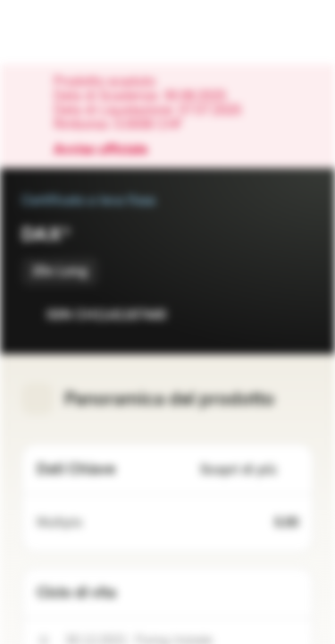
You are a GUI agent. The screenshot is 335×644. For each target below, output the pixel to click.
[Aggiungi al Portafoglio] (296, 315)
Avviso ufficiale (109, 150)
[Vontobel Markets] (70, 32)
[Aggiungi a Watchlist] (260, 315)
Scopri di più (249, 470)
